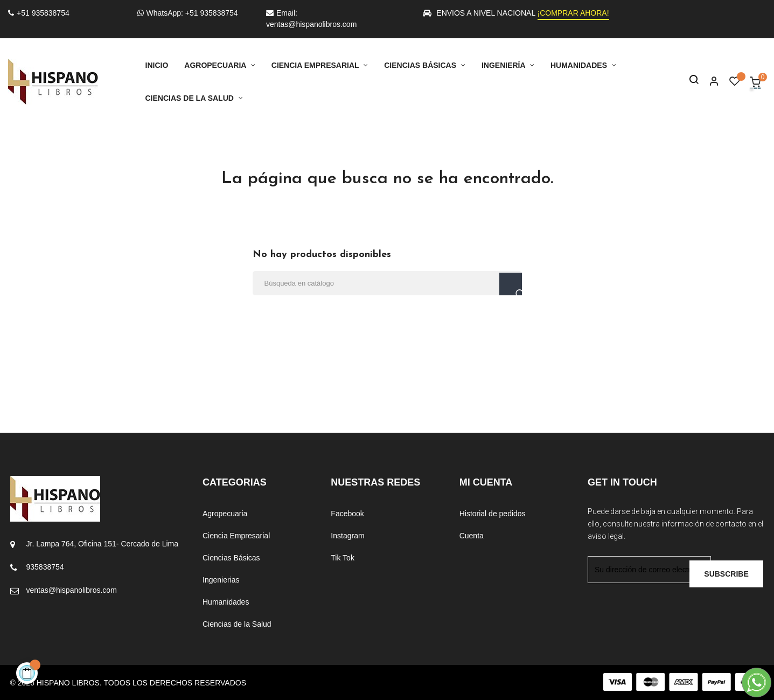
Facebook (347, 514)
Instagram (347, 536)
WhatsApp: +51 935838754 (188, 13)
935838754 (45, 567)
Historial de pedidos (493, 514)
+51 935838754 (39, 13)
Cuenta (472, 536)
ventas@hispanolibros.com (72, 590)
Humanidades (226, 602)
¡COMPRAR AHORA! (573, 13)
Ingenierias (221, 580)
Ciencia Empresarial (236, 536)
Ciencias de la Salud (237, 624)
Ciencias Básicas (231, 558)
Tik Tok (343, 558)
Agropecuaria (225, 514)
